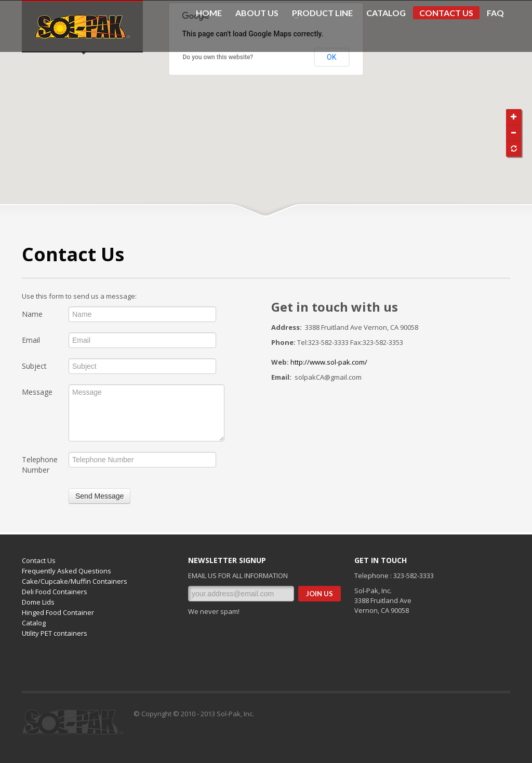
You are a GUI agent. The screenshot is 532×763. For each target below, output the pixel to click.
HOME (209, 13)
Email (31, 340)
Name (32, 314)
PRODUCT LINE (319, 13)
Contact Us (39, 560)
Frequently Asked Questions (66, 571)
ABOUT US (257, 13)
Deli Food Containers (55, 592)
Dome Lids (38, 602)
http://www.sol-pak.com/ (329, 362)
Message (37, 392)
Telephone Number (40, 465)
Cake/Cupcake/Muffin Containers (75, 581)
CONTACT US (446, 13)
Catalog (34, 623)
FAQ (495, 13)
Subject (34, 366)
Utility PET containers (55, 633)
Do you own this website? (218, 57)
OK (331, 57)
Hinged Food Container (58, 612)
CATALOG (386, 13)
